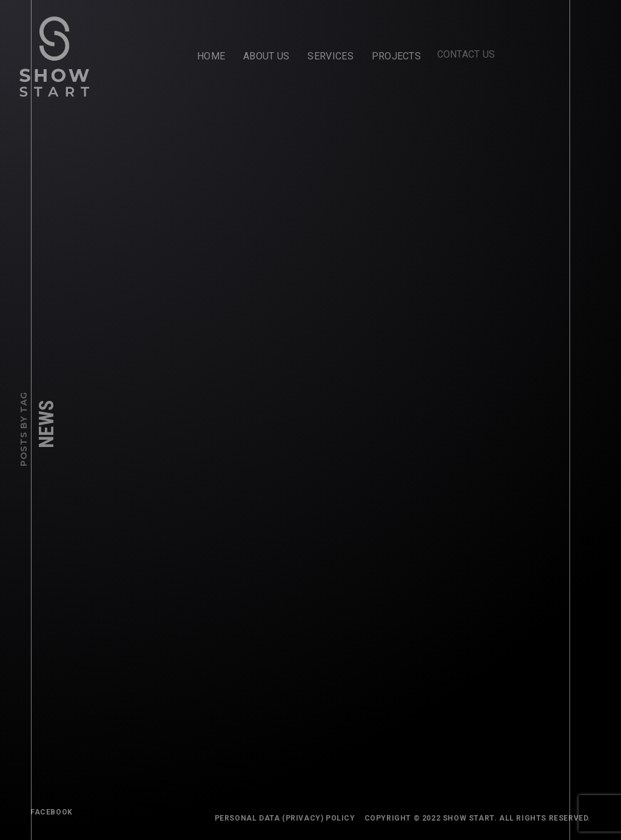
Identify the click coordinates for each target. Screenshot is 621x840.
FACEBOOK (52, 812)
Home (211, 56)
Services (330, 56)
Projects (393, 53)
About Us (266, 56)
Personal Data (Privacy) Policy (287, 818)
